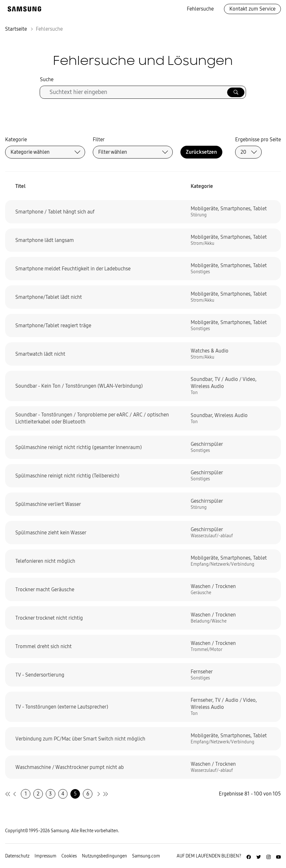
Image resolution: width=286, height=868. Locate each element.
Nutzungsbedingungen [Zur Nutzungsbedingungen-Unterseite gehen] (104, 856)
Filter (99, 139)
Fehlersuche (200, 9)
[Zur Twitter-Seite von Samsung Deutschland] (259, 856)
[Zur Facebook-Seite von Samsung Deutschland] (249, 856)
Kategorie (16, 139)
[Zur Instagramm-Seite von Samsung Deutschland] (269, 856)
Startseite (16, 29)
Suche (47, 79)
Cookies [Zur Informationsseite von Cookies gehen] (69, 856)
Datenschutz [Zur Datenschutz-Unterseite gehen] (17, 856)
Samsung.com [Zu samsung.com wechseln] (146, 856)
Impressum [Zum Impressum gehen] (45, 856)
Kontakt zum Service (252, 9)
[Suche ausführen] (236, 92)
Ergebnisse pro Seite (258, 139)
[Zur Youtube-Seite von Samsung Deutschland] (278, 856)
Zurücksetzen (201, 152)
